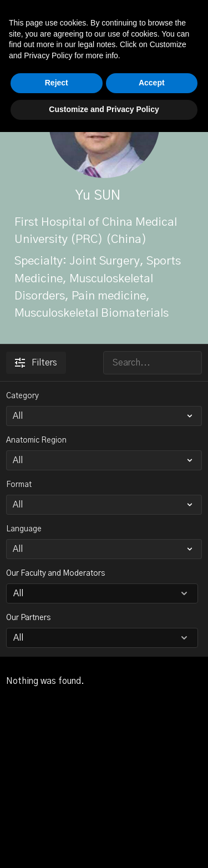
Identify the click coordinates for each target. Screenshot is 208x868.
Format (19, 485)
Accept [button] (152, 819)
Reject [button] (57, 819)
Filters (36, 363)
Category (22, 396)
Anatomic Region (36, 440)
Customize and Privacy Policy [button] (104, 845)
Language (24, 529)
